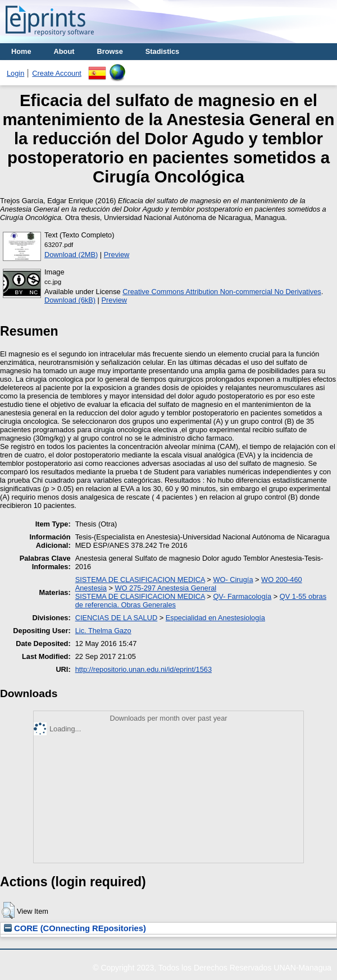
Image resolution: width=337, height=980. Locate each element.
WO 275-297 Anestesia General (165, 588)
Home (21, 51)
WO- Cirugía (233, 580)
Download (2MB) (71, 255)
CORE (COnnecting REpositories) (75, 928)
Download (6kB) (70, 300)
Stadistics (162, 51)
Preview (117, 255)
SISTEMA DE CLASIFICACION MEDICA (140, 580)
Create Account (57, 73)
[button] (8, 910)
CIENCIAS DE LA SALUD (117, 618)
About (64, 51)
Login (15, 73)
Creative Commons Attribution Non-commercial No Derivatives (222, 292)
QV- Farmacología (242, 596)
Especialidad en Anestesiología (215, 618)
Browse (110, 51)
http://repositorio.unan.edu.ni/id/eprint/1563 (144, 669)
